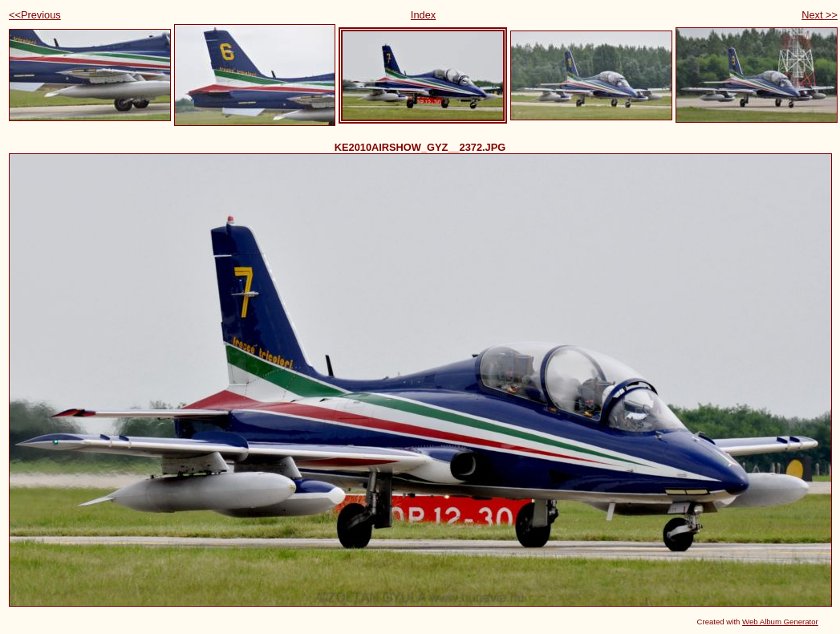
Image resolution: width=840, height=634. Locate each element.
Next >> (820, 15)
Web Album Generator (780, 622)
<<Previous (35, 15)
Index (423, 15)
